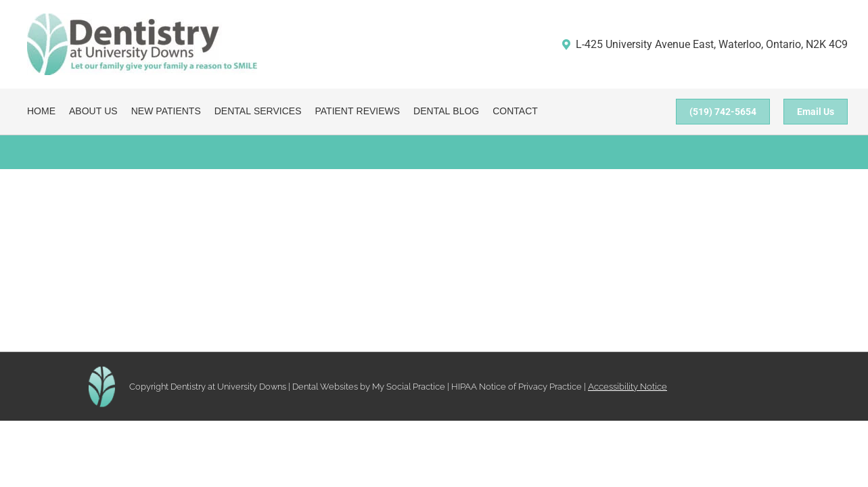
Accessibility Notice (627, 387)
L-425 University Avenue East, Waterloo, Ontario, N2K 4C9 (704, 44)
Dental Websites (325, 387)
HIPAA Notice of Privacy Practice (517, 387)
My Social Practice (408, 387)
